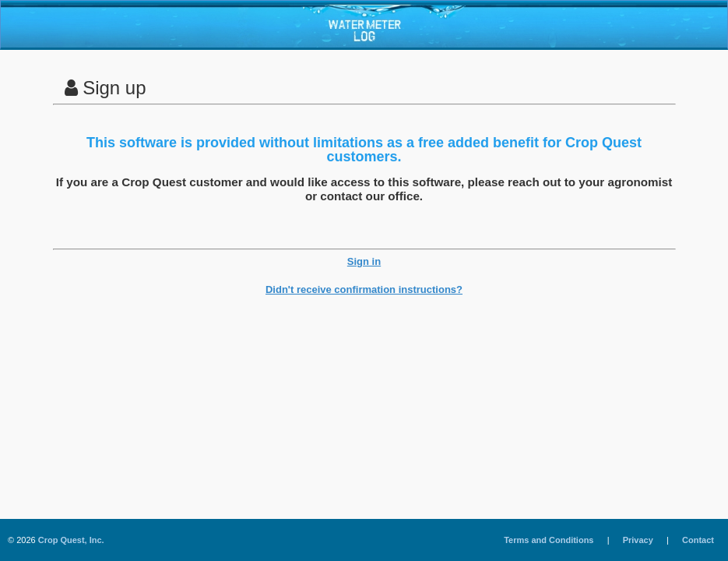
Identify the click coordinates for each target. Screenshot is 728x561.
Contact (698, 540)
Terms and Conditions (549, 540)
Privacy (638, 540)
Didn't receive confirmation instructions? (364, 289)
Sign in (364, 261)
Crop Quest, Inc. (71, 540)
